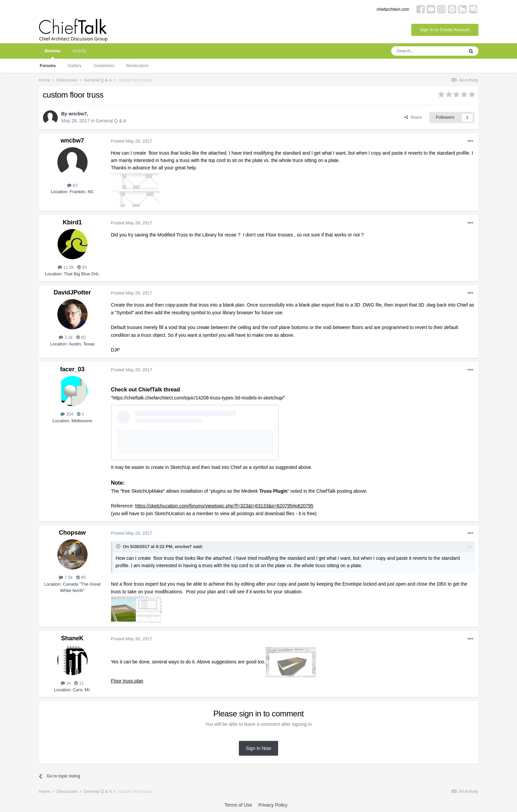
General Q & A (111, 121)
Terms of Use (238, 805)
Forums (48, 66)
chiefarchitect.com (393, 9)
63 (72, 185)
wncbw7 (77, 114)
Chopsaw (72, 533)
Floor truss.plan (127, 681)
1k (66, 683)
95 (81, 577)
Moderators (138, 66)
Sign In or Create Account (445, 30)
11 (79, 683)
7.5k (66, 577)
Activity (79, 51)
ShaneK (72, 638)
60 (81, 337)
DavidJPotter (72, 292)
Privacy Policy (273, 805)
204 (67, 414)
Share (413, 117)
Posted (132, 141)
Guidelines (104, 66)
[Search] (427, 51)
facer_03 (72, 369)
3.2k (66, 337)
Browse (53, 53)
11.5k (66, 267)
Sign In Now (258, 748)
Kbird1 (72, 222)
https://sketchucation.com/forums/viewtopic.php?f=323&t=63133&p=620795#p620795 (224, 506)
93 (82, 267)
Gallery (75, 66)
